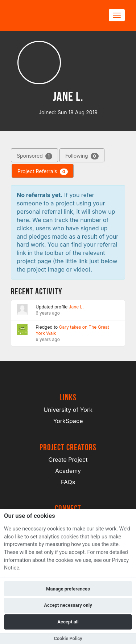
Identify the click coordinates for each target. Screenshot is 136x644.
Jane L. (76, 307)
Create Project (68, 460)
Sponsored (34, 156)
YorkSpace (68, 421)
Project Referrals (43, 172)
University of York (68, 410)
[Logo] (46, 15)
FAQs (68, 482)
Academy (68, 471)
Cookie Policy (68, 638)
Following (82, 156)
